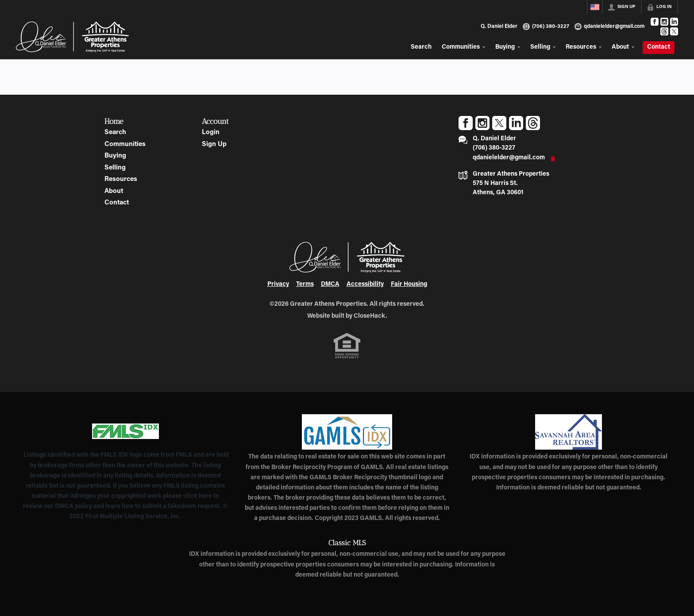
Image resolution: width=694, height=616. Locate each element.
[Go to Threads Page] (664, 31)
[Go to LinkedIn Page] (674, 22)
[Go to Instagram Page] (664, 22)
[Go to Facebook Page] (655, 22)
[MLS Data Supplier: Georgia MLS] (347, 432)
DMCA (330, 285)
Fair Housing (409, 285)
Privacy (278, 285)
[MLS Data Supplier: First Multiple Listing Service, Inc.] (125, 431)
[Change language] (595, 7)
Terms (305, 285)
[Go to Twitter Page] (674, 31)
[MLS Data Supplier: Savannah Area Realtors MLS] (569, 432)
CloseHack (370, 316)
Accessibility (365, 285)
